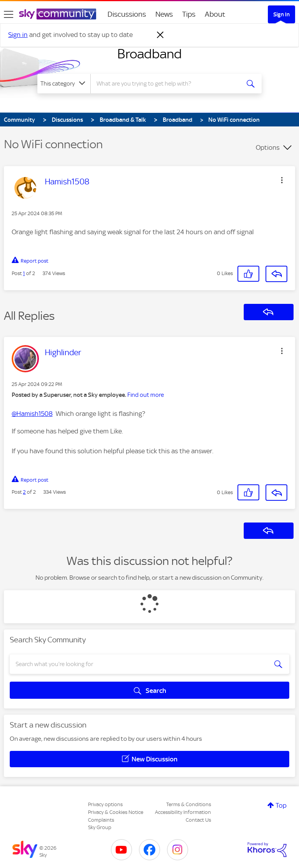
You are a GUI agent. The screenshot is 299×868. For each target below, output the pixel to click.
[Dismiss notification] (160, 35)
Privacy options (105, 804)
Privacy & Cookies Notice (116, 812)
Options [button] (268, 147)
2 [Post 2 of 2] (24, 492)
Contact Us (198, 820)
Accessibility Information (183, 812)
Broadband (149, 54)
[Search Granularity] (64, 84)
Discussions (127, 14)
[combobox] (168, 84)
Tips (189, 14)
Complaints (101, 820)
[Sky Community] (58, 14)
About (215, 14)
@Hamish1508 (32, 414)
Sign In (281, 14)
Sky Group (100, 827)
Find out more (146, 395)
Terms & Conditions (189, 804)
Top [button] (281, 805)
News (164, 14)
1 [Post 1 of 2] (24, 273)
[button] (282, 180)
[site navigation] (9, 14)
